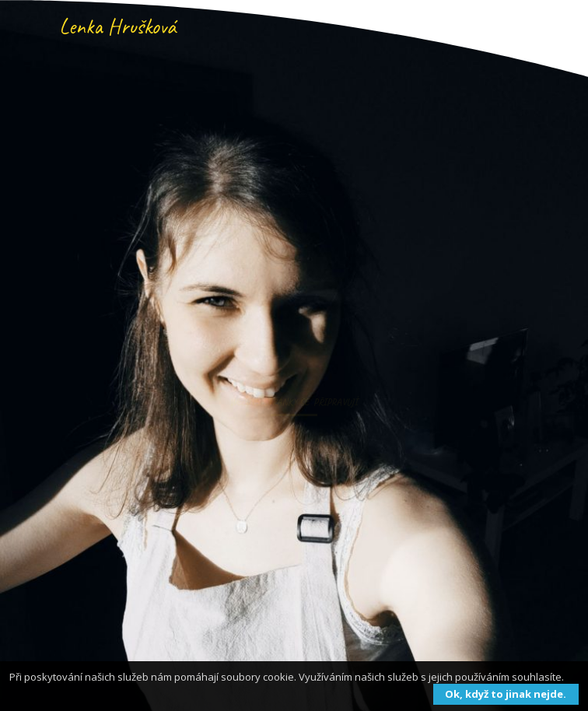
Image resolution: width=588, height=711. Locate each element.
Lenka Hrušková (117, 26)
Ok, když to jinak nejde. (506, 694)
